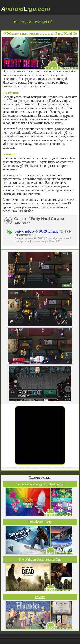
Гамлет (40, 597)
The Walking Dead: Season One (40, 559)
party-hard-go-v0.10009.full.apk (36, 231)
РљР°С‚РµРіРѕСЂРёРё (33, 22)
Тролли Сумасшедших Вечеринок (40, 484)
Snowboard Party (40, 522)
